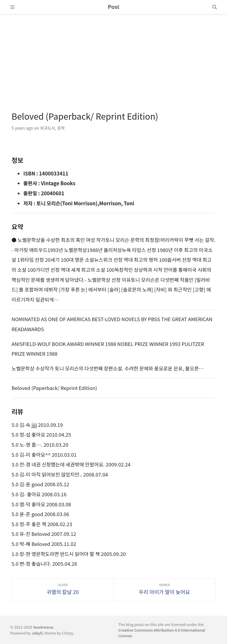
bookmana (43, 627)
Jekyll (37, 633)
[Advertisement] (113, 56)
